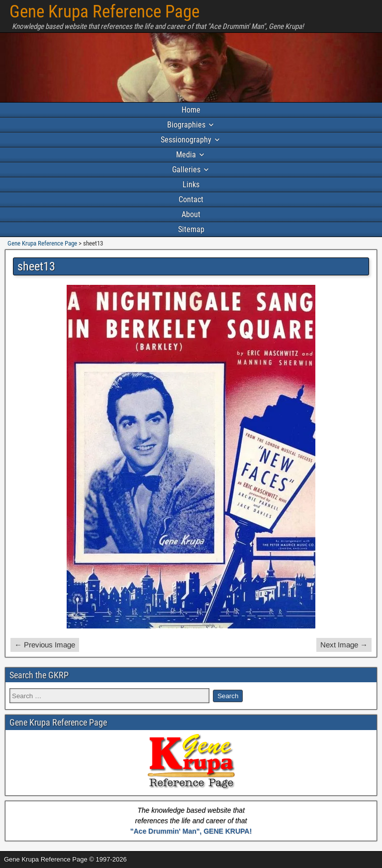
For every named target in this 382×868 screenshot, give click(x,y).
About (191, 214)
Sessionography (186, 140)
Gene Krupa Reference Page (104, 12)
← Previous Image (45, 645)
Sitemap (191, 229)
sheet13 (36, 266)
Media (186, 155)
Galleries (186, 170)
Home (191, 110)
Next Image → (344, 645)
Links (191, 185)
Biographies (186, 125)
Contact (191, 199)
